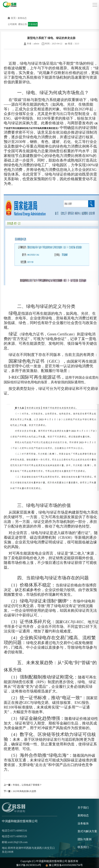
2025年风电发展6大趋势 (20, 791)
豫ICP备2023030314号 (29, 865)
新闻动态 (22, 18)
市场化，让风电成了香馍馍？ (23, 785)
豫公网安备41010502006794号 (64, 865)
